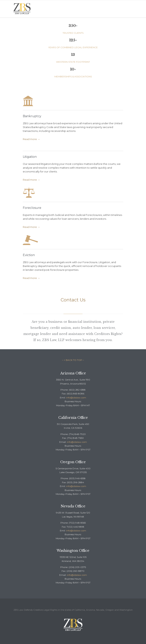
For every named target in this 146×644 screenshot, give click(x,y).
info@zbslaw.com (76, 398)
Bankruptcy (32, 116)
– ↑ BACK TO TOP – (73, 360)
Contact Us (73, 300)
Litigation (30, 157)
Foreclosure (32, 208)
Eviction (29, 255)
